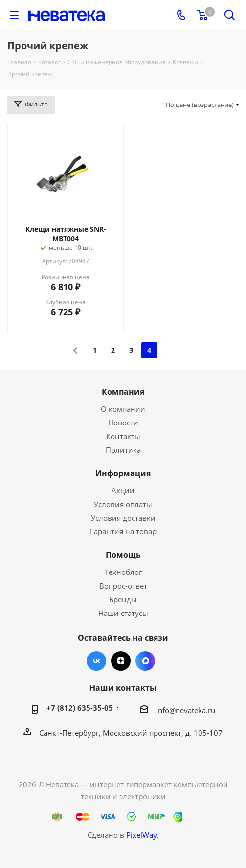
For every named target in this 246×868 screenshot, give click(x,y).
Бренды (123, 599)
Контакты (123, 436)
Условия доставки (123, 518)
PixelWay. (143, 835)
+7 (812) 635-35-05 (80, 708)
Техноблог (123, 572)
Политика (123, 450)
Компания (123, 392)
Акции (123, 490)
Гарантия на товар (123, 531)
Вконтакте (96, 661)
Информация (123, 473)
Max (145, 661)
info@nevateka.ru (186, 710)
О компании (123, 409)
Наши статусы (123, 613)
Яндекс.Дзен (121, 661)
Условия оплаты (123, 504)
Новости (123, 423)
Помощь (123, 555)
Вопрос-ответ (123, 586)
